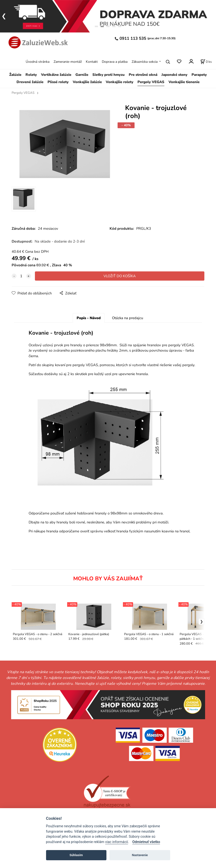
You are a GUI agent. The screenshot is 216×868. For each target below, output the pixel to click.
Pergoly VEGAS (151, 82)
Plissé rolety (58, 82)
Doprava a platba (115, 62)
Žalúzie (15, 75)
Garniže (82, 75)
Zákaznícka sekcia (145, 62)
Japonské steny (174, 75)
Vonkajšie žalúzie (87, 82)
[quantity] (21, 276)
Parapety (199, 75)
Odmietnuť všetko (146, 842)
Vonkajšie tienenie (184, 82)
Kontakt (92, 62)
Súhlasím (76, 855)
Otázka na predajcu (128, 318)
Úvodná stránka (38, 62)
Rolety (31, 75)
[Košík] (206, 62)
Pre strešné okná (143, 75)
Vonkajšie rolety (120, 82)
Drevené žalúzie (30, 82)
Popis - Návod (89, 318)
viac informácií (117, 842)
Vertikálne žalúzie (56, 75)
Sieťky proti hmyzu (108, 75)
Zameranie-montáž (68, 62)
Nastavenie (140, 855)
